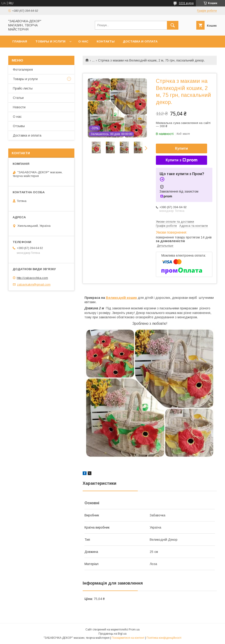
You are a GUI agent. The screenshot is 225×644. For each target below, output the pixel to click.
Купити (182, 148)
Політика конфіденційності (164, 638)
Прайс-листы (23, 88)
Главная (20, 41)
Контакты (106, 41)
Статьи (18, 98)
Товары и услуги (50, 41)
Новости (19, 107)
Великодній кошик (121, 298)
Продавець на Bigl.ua (112, 634)
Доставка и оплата (140, 41)
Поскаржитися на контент (128, 638)
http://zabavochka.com (32, 278)
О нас (83, 41)
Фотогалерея (23, 70)
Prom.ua (134, 630)
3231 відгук (186, 3)
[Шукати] (173, 25)
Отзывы (19, 126)
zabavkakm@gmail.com (34, 284)
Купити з (181, 160)
